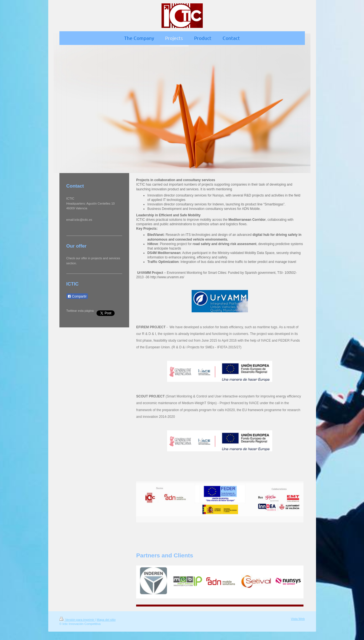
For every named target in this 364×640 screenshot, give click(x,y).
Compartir (77, 296)
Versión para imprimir (77, 620)
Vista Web (298, 619)
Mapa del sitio (106, 620)
